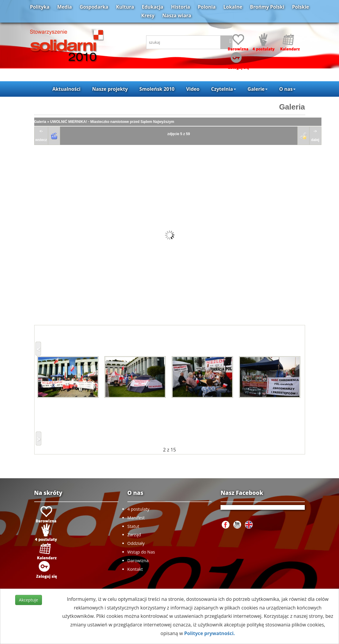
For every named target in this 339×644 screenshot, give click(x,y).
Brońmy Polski (267, 7)
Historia (181, 7)
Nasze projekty (110, 89)
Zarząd (134, 535)
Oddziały (136, 543)
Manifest (136, 518)
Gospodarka (94, 7)
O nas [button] (287, 89)
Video (193, 89)
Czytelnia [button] (223, 89)
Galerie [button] (258, 89)
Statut (133, 526)
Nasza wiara (177, 15)
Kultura (125, 7)
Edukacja (153, 7)
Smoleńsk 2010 (157, 89)
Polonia (207, 7)
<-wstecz (41, 136)
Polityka (40, 7)
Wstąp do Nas (141, 552)
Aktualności (66, 89)
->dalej (315, 136)
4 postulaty (138, 509)
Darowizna (138, 561)
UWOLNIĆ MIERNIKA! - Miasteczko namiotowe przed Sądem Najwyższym (112, 122)
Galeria (292, 107)
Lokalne (233, 7)
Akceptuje (29, 600)
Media (64, 7)
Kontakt (135, 569)
